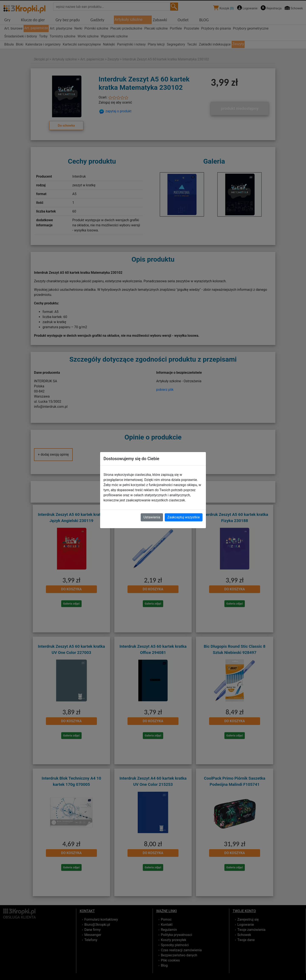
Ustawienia (152, 517)
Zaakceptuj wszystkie (184, 517)
